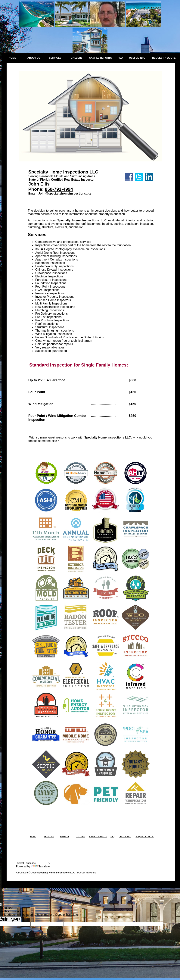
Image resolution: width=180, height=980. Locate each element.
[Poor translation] (15, 919)
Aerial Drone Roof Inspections (55, 253)
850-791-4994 (59, 189)
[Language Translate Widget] (34, 863)
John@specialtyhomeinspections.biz (65, 194)
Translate (40, 866)
